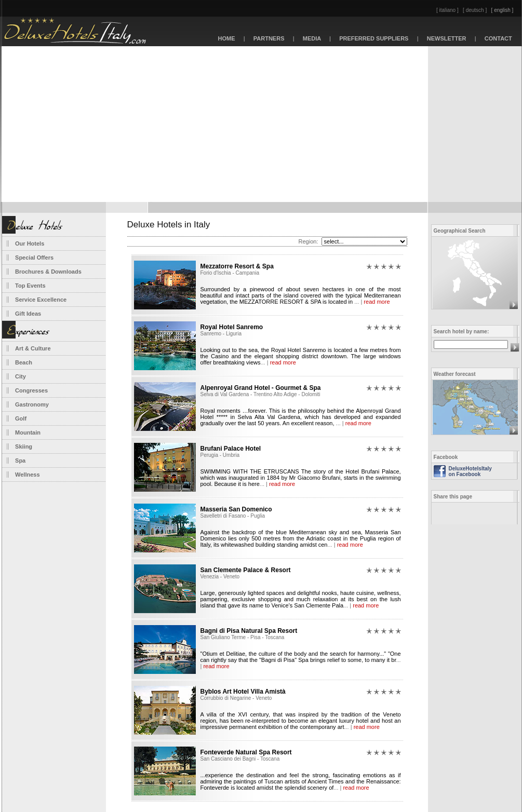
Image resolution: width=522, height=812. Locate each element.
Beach (24, 362)
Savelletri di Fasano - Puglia (233, 516)
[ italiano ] (447, 10)
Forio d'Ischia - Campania (230, 273)
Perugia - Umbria (220, 455)
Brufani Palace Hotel (231, 449)
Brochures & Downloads (48, 272)
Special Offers (34, 258)
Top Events (30, 286)
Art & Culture (33, 348)
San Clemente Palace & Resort (246, 570)
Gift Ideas (28, 314)
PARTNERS (269, 38)
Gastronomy (32, 404)
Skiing (24, 446)
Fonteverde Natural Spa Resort (246, 752)
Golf (21, 418)
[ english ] (503, 10)
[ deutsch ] (475, 10)
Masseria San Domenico (236, 509)
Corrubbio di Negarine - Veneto (236, 698)
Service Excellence (41, 300)
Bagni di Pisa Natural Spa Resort (249, 631)
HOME (226, 38)
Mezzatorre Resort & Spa (237, 266)
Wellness (28, 475)
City (21, 376)
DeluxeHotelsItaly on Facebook (470, 471)
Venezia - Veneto (220, 577)
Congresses (31, 390)
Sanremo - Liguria (221, 334)
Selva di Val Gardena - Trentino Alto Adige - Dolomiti (260, 394)
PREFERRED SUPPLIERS (374, 38)
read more (377, 302)
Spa (20, 461)
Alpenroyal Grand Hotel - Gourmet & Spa (261, 388)
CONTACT (498, 38)
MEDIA (312, 38)
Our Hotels (30, 243)
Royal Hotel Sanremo (232, 327)
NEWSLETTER (447, 38)
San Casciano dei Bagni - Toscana (240, 759)
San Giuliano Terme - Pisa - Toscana (243, 637)
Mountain (28, 432)
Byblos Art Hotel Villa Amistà (243, 692)
